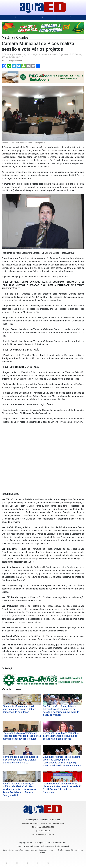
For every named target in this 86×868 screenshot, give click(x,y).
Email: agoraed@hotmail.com (44, 834)
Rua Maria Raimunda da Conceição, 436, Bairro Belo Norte (43, 823)
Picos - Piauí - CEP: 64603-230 (43, 827)
